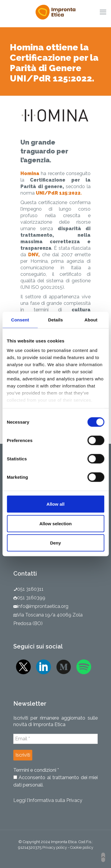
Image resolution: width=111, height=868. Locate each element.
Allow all (55, 504)
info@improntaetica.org (43, 606)
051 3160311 (30, 589)
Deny (55, 543)
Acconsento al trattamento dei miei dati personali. (55, 781)
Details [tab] (56, 320)
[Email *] (55, 739)
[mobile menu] (103, 12)
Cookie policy (82, 847)
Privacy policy (55, 847)
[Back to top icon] (103, 857)
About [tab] (91, 320)
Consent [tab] (20, 320)
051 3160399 (31, 598)
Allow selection (55, 523)
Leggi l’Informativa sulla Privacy (48, 800)
